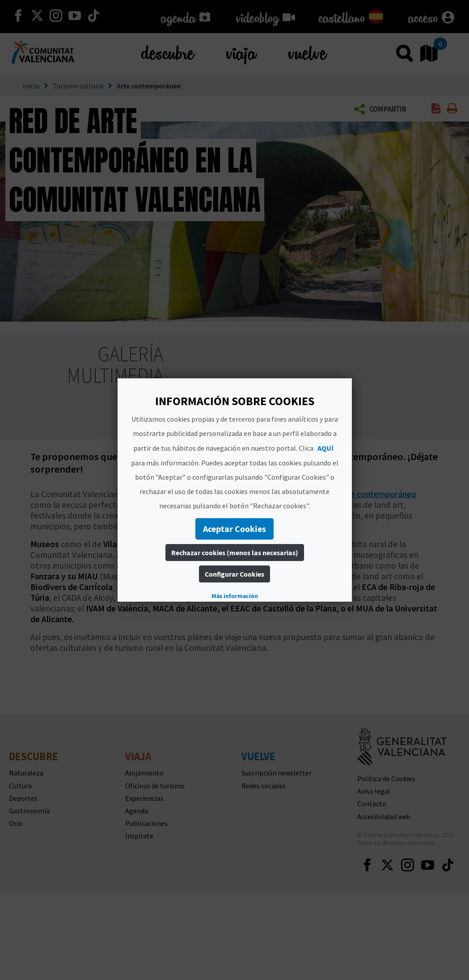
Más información (235, 596)
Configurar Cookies (234, 574)
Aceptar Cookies (234, 529)
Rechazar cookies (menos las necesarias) (235, 553)
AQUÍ (325, 448)
